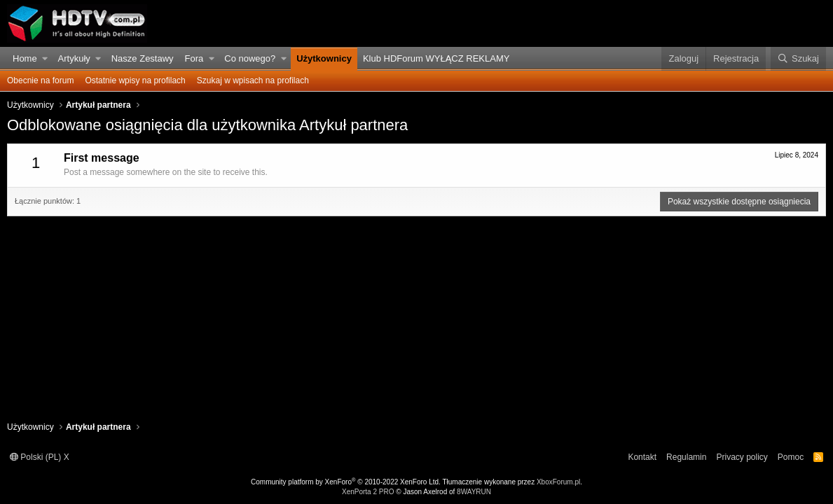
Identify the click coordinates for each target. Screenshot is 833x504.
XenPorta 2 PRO (368, 492)
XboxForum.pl (558, 482)
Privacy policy (742, 457)
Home (25, 58)
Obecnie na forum (40, 80)
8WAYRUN (474, 492)
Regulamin (686, 457)
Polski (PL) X (40, 457)
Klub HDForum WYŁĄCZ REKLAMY (436, 58)
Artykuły (74, 58)
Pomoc (791, 457)
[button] (45, 59)
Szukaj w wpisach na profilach (253, 80)
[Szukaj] (798, 59)
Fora (194, 58)
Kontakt (642, 457)
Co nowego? (250, 58)
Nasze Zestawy (143, 58)
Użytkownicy (324, 58)
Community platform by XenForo (346, 482)
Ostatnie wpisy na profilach (135, 80)
